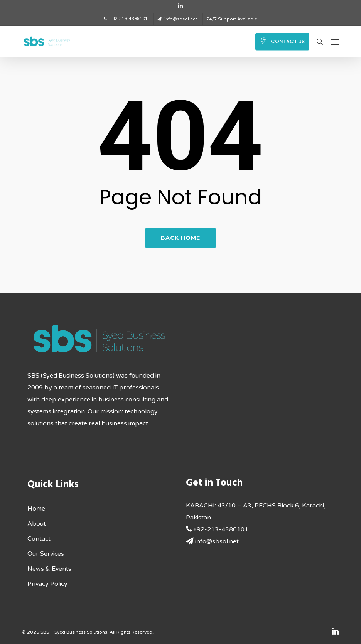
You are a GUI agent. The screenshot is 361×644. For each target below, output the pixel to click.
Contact (39, 539)
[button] (335, 42)
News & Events (49, 569)
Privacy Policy (47, 584)
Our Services (46, 554)
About (37, 524)
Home (36, 509)
